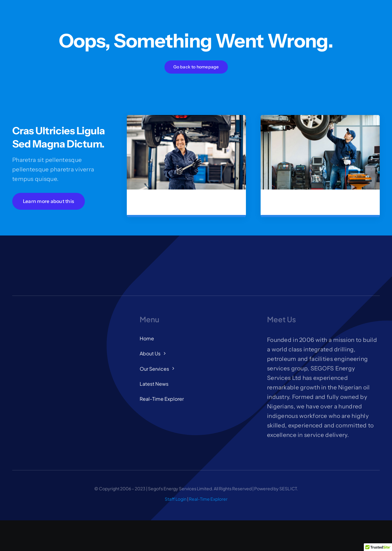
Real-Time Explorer (208, 499)
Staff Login (176, 499)
